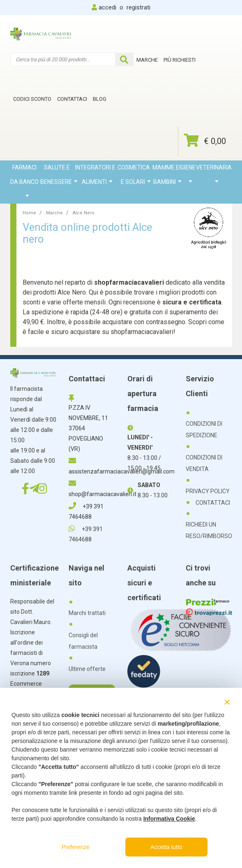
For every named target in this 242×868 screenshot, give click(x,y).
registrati (138, 7)
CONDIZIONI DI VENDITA (204, 463)
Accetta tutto (166, 847)
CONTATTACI (213, 503)
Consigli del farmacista (83, 641)
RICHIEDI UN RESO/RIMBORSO (209, 530)
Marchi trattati (87, 613)
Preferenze (76, 847)
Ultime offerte (87, 669)
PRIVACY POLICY (208, 491)
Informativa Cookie (169, 819)
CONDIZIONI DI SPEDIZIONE (204, 429)
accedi (107, 7)
